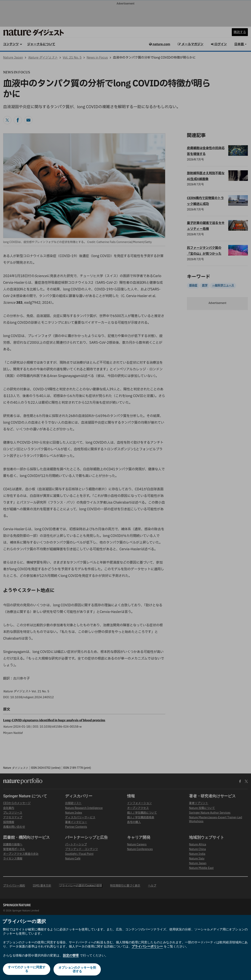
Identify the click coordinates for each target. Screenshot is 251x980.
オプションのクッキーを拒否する (78, 970)
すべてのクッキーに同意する (26, 970)
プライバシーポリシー (147, 947)
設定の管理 (71, 956)
